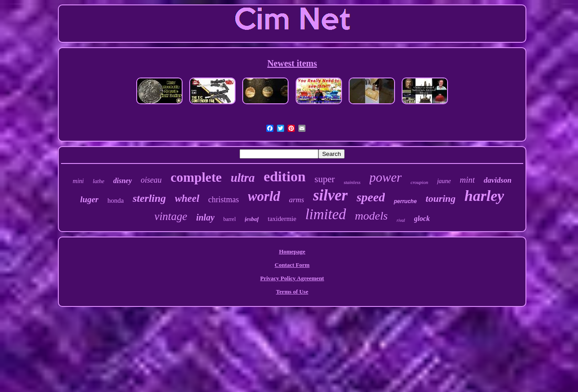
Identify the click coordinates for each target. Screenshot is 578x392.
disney (122, 181)
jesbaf (252, 219)
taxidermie (282, 219)
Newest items (292, 63)
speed (371, 197)
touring (441, 198)
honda (116, 200)
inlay (205, 217)
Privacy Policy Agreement (292, 278)
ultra (243, 178)
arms (297, 200)
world (264, 196)
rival (401, 220)
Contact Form (292, 265)
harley (484, 196)
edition (285, 176)
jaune (444, 181)
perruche (405, 201)
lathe (98, 181)
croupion (419, 182)
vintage (171, 216)
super (325, 179)
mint (468, 180)
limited (326, 214)
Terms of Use (292, 292)
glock (422, 218)
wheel (187, 198)
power (386, 177)
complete (196, 177)
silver (330, 195)
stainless (352, 182)
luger (89, 199)
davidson (497, 180)
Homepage (292, 251)
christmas (224, 200)
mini (78, 181)
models (371, 216)
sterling (149, 198)
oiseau (151, 180)
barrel (230, 219)
